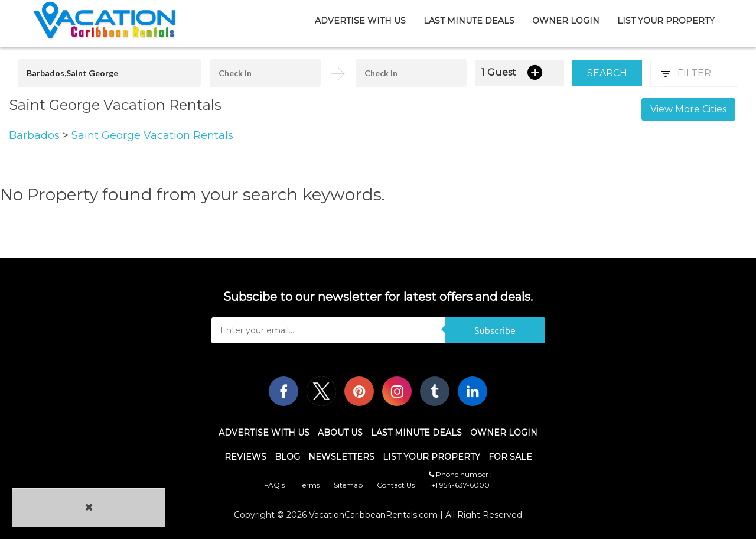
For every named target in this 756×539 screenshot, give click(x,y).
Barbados (36, 135)
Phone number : (460, 474)
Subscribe (495, 330)
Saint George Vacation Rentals (152, 135)
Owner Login (566, 21)
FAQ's (274, 485)
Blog (287, 457)
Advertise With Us (360, 21)
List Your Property (666, 21)
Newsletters (341, 457)
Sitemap (348, 485)
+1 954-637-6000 (460, 485)
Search (607, 73)
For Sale (510, 457)
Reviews (245, 457)
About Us (340, 433)
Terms (309, 485)
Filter (694, 73)
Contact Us (396, 485)
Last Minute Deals (469, 21)
